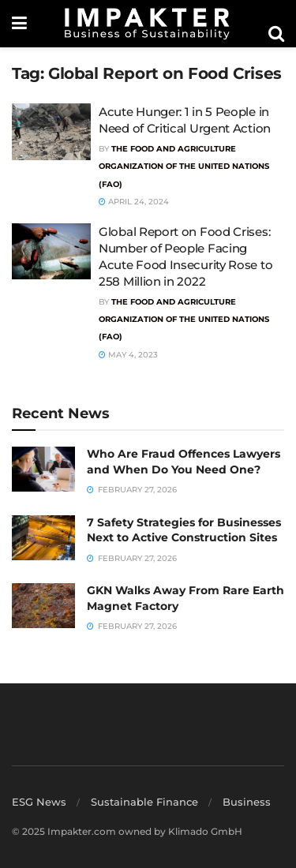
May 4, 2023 (128, 355)
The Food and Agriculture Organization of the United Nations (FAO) (184, 166)
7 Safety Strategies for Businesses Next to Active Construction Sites (184, 530)
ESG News (39, 802)
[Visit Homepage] (148, 24)
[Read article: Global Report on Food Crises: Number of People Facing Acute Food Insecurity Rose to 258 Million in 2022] (51, 252)
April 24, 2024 (134, 202)
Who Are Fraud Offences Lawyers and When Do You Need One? (184, 462)
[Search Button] (276, 34)
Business (247, 802)
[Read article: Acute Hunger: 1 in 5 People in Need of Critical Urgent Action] (51, 132)
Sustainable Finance (144, 802)
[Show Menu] (19, 24)
